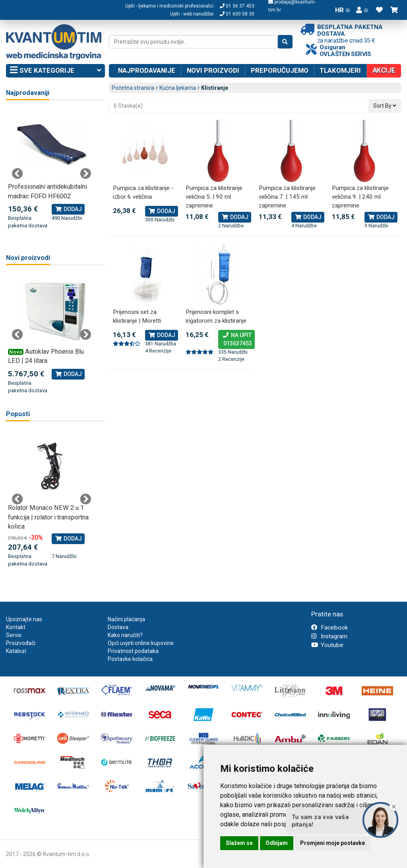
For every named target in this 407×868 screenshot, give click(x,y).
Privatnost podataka (133, 651)
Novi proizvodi (213, 70)
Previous (17, 174)
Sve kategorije (55, 71)
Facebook (329, 628)
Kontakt (16, 627)
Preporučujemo (280, 70)
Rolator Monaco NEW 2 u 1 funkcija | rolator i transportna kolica (48, 517)
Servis (14, 635)
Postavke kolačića (130, 659)
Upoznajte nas (24, 619)
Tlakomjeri (340, 70)
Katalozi (16, 651)
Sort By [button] (385, 106)
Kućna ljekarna (178, 88)
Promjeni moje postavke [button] (332, 843)
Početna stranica (133, 88)
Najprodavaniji (28, 93)
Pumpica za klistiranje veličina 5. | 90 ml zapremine (214, 197)
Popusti (18, 414)
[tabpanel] (51, 169)
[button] (362, 10)
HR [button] (342, 10)
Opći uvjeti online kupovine (141, 643)
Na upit (236, 340)
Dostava (118, 627)
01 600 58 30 (237, 14)
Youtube (327, 645)
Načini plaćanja (126, 619)
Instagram (329, 636)
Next (85, 174)
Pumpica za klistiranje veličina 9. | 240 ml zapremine (360, 197)
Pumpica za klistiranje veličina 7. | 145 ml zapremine (287, 197)
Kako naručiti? (125, 635)
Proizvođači (21, 643)
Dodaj (162, 211)
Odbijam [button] (277, 843)
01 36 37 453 (237, 6)
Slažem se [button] (239, 843)
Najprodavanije (147, 70)
